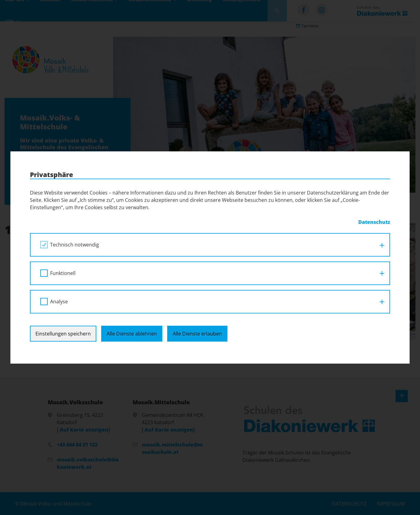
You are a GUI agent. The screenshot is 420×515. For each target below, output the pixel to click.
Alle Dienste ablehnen (132, 334)
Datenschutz (374, 222)
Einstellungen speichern (63, 334)
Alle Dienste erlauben (197, 334)
